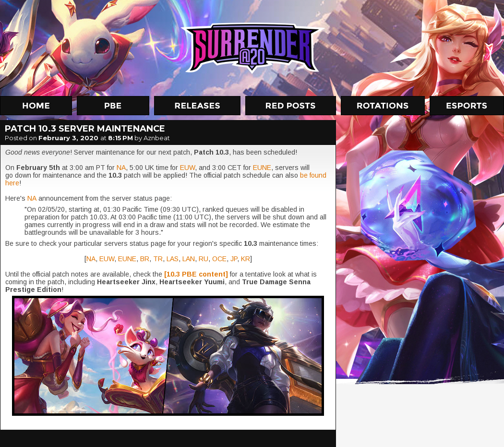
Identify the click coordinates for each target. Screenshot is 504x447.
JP (234, 259)
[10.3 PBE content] (196, 274)
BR (145, 259)
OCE (219, 259)
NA (121, 168)
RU (204, 259)
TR (158, 259)
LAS (173, 259)
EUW (187, 168)
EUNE (262, 168)
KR (246, 259)
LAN (189, 259)
